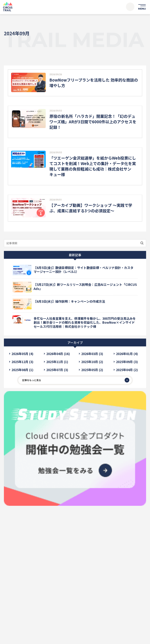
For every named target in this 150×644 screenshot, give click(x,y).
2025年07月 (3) (57, 370)
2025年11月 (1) (57, 362)
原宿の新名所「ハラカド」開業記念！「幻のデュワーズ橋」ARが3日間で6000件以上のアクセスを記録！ (93, 122)
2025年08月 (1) (22, 370)
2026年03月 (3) (92, 354)
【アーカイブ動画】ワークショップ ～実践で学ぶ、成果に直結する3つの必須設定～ (91, 208)
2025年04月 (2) (127, 370)
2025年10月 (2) (92, 362)
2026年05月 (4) (22, 354)
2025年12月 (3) (22, 362)
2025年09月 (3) (127, 362)
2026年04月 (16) (58, 354)
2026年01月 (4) (127, 354)
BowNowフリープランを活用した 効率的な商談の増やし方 (94, 83)
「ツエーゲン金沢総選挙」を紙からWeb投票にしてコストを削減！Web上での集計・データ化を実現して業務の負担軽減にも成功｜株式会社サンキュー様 (93, 166)
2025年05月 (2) (92, 370)
